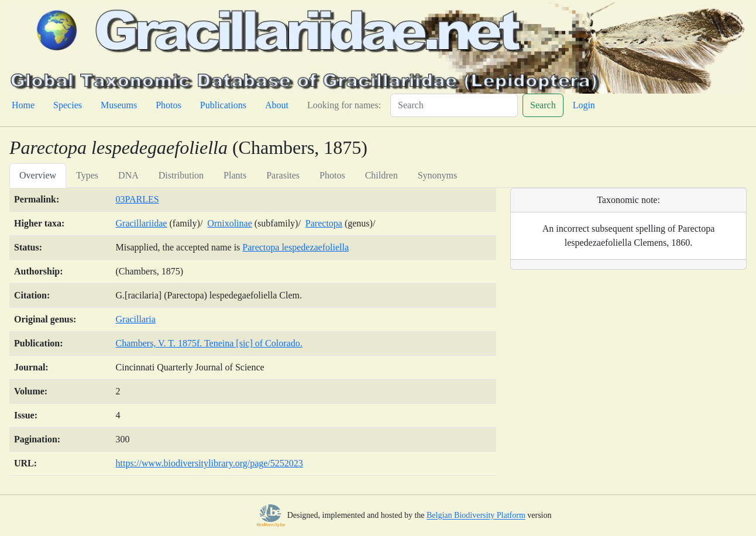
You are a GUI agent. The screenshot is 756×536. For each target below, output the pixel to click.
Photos (169, 105)
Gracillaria (136, 319)
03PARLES (138, 199)
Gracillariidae (142, 223)
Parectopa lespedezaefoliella (295, 247)
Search (543, 105)
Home (23, 105)
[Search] (454, 105)
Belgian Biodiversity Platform (476, 516)
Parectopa (324, 223)
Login (584, 105)
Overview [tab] (38, 175)
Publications (223, 105)
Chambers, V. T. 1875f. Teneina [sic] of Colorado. (209, 343)
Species (68, 105)
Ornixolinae (229, 223)
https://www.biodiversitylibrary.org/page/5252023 (209, 463)
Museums (119, 105)
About (277, 105)
